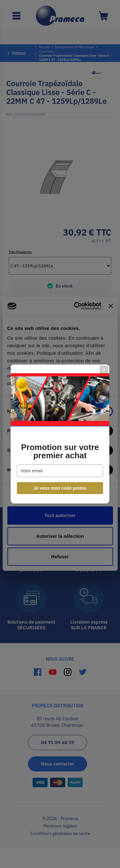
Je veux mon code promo (60, 488)
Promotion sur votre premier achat (60, 451)
